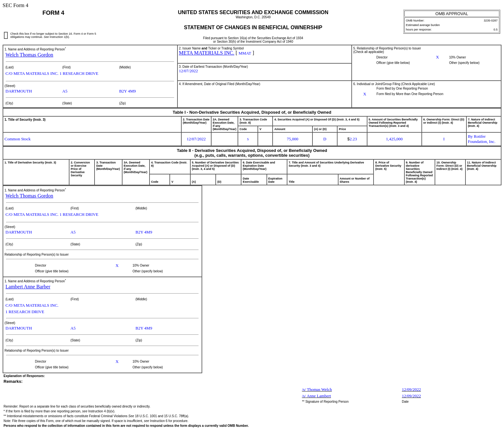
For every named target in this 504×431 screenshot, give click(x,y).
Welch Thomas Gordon (29, 55)
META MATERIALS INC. (207, 53)
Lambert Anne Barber (28, 287)
